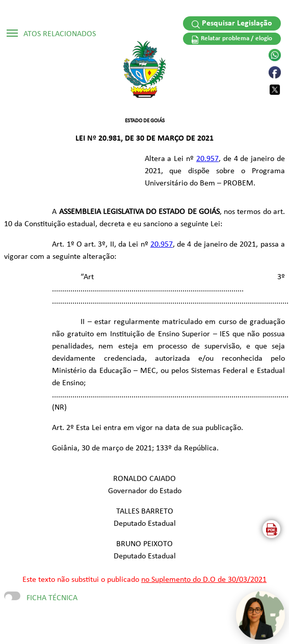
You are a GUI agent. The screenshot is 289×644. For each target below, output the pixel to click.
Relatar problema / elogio (232, 39)
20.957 (207, 159)
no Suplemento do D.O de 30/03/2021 (204, 580)
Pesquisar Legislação (232, 24)
